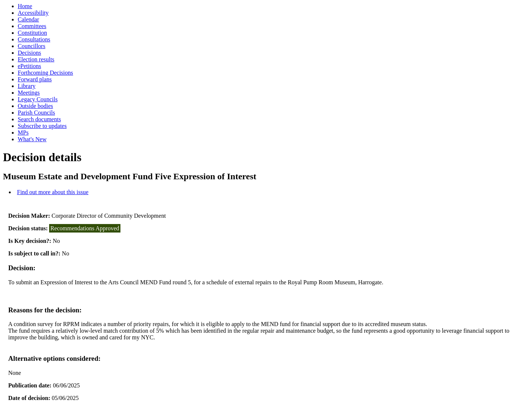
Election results (36, 59)
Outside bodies (35, 106)
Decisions (29, 53)
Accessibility (33, 13)
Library (27, 86)
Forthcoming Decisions (45, 73)
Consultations (34, 39)
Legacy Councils (38, 99)
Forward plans (35, 79)
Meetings (29, 93)
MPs (23, 133)
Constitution (32, 33)
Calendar (28, 19)
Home (25, 6)
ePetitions (29, 66)
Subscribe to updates (42, 126)
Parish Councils (36, 113)
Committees (32, 26)
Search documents (39, 119)
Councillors (32, 46)
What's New (32, 139)
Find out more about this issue (53, 192)
